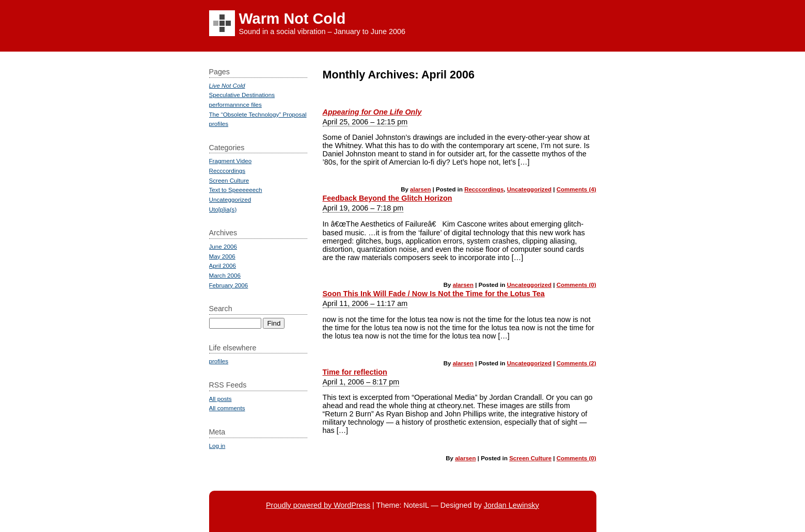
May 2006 (222, 256)
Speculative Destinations (242, 95)
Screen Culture (530, 458)
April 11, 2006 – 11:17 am (365, 303)
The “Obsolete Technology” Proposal (258, 114)
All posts (220, 399)
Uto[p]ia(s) (223, 209)
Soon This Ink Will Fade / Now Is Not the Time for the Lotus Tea (434, 294)
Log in (217, 446)
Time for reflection (355, 372)
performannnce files (235, 104)
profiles (219, 124)
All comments (227, 408)
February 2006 (229, 285)
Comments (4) (577, 189)
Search (221, 309)
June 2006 (223, 246)
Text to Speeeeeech (236, 190)
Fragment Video (231, 161)
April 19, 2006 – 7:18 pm (363, 208)
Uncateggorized (529, 189)
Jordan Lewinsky (511, 505)
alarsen (420, 189)
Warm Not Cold (293, 19)
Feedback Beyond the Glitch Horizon (388, 198)
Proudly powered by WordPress (318, 505)
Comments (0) (577, 285)
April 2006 (223, 265)
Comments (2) (577, 363)
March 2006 (225, 275)
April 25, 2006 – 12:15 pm (365, 122)
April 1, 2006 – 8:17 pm (361, 382)
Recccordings (484, 189)
